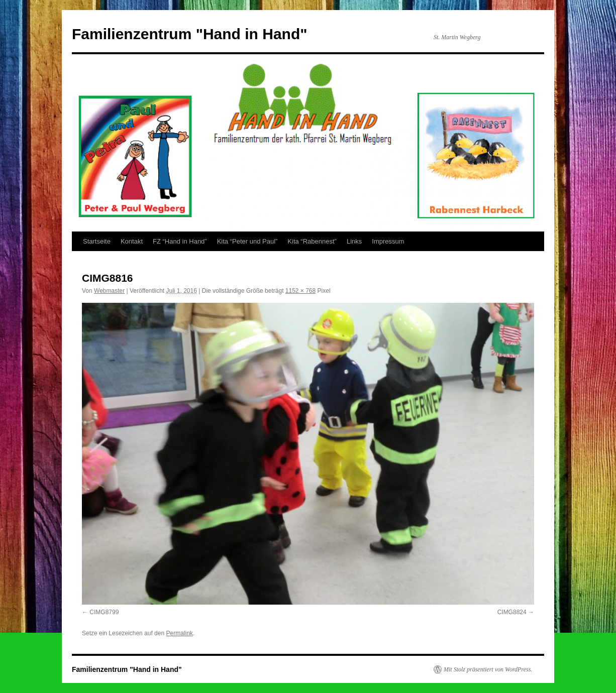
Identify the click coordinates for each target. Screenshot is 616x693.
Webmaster (109, 291)
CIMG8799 (104, 612)
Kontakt (132, 241)
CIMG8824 (512, 612)
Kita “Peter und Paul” (247, 241)
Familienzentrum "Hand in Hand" (190, 34)
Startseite (97, 241)
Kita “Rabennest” (312, 241)
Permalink (179, 633)
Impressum (388, 241)
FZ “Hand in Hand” (180, 241)
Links (354, 241)
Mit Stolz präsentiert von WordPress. (488, 669)
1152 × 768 (300, 291)
